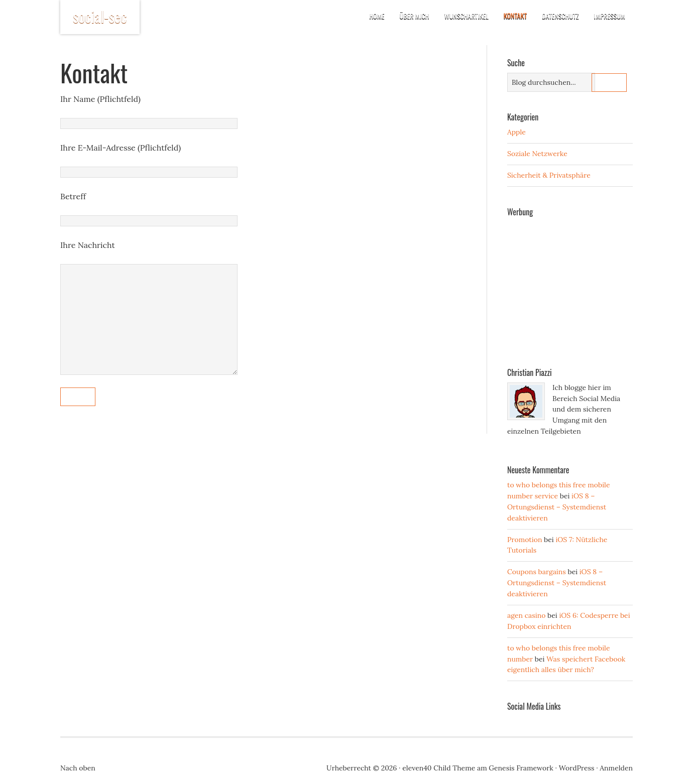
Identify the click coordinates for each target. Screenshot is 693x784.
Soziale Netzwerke (537, 154)
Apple (516, 132)
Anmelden (616, 768)
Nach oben (78, 768)
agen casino (526, 615)
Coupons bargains (537, 572)
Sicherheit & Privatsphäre (549, 175)
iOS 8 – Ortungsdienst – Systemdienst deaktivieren (557, 507)
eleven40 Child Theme (439, 768)
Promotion (525, 540)
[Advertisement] (583, 285)
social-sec (100, 16)
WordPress (577, 768)
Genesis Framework (521, 768)
